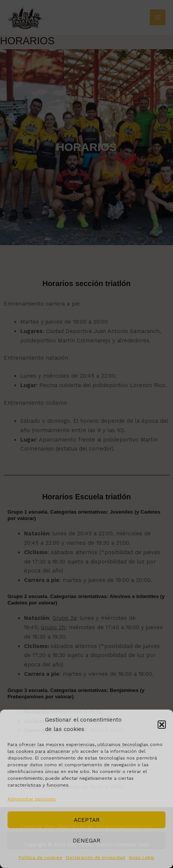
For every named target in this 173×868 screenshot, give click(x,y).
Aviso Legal (142, 857)
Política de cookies (40, 857)
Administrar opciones (32, 799)
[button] (162, 725)
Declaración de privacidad (95, 857)
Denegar (86, 841)
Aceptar (87, 820)
